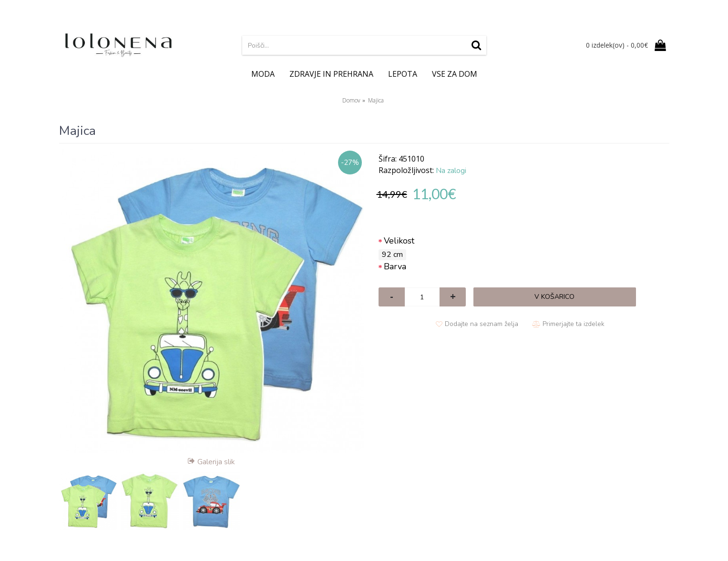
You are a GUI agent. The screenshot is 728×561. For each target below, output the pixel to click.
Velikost (399, 241)
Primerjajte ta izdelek (574, 324)
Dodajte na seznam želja (482, 324)
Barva (395, 266)
